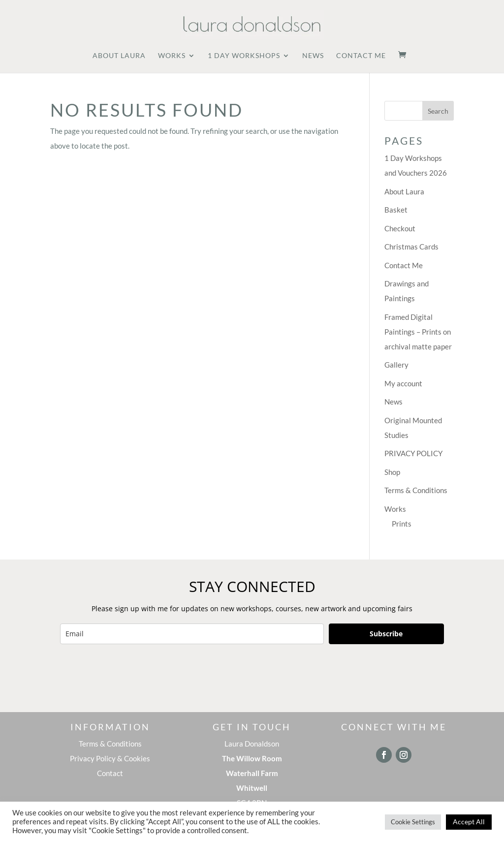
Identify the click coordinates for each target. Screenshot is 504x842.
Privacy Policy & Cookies (110, 758)
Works (172, 56)
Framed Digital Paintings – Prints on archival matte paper (418, 332)
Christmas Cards (411, 247)
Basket (396, 210)
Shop (392, 472)
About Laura (119, 56)
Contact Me (361, 56)
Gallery (396, 365)
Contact (110, 773)
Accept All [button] (469, 822)
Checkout (400, 228)
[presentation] (135, 673)
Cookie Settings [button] (413, 822)
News (313, 56)
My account (403, 383)
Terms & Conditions (416, 490)
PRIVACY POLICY (413, 453)
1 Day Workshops (244, 56)
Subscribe (386, 634)
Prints (402, 524)
